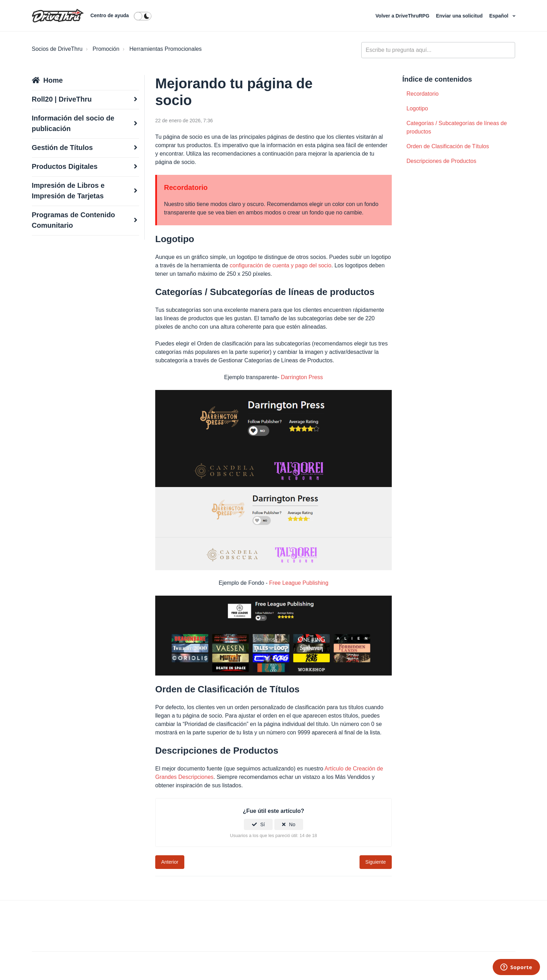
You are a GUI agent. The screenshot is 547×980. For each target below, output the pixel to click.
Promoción (106, 49)
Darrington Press (302, 377)
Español (499, 16)
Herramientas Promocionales (165, 49)
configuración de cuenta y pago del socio (281, 265)
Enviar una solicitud (460, 16)
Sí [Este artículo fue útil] (263, 824)
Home (53, 80)
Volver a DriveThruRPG (403, 16)
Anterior (170, 862)
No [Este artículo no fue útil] (292, 824)
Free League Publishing (299, 583)
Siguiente (376, 862)
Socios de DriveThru (57, 49)
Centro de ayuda (110, 15)
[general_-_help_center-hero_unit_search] (438, 50)
